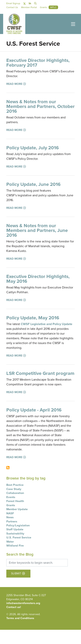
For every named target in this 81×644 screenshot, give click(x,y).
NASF (10, 513)
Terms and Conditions (20, 618)
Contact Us (12, 7)
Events (11, 497)
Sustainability (15, 533)
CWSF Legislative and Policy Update (47, 324)
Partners (12, 521)
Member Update (17, 509)
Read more (16, 84)
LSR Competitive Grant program (40, 373)
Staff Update (15, 529)
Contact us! (14, 607)
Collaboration (15, 493)
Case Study (14, 489)
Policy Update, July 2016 (33, 148)
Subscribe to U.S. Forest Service (8, 468)
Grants (11, 505)
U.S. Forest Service (19, 537)
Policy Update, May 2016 (33, 318)
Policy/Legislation (18, 525)
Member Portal (29, 7)
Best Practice (15, 485)
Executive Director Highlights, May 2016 (38, 279)
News (10, 517)
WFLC (53, 7)
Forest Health (15, 501)
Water (10, 542)
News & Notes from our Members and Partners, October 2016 (40, 106)
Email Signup (13, 3)
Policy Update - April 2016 (34, 410)
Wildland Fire (15, 546)
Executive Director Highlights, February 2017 (38, 63)
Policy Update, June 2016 (33, 184)
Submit (18, 574)
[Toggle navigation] (72, 24)
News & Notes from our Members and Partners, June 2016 (37, 230)
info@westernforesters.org (23, 603)
